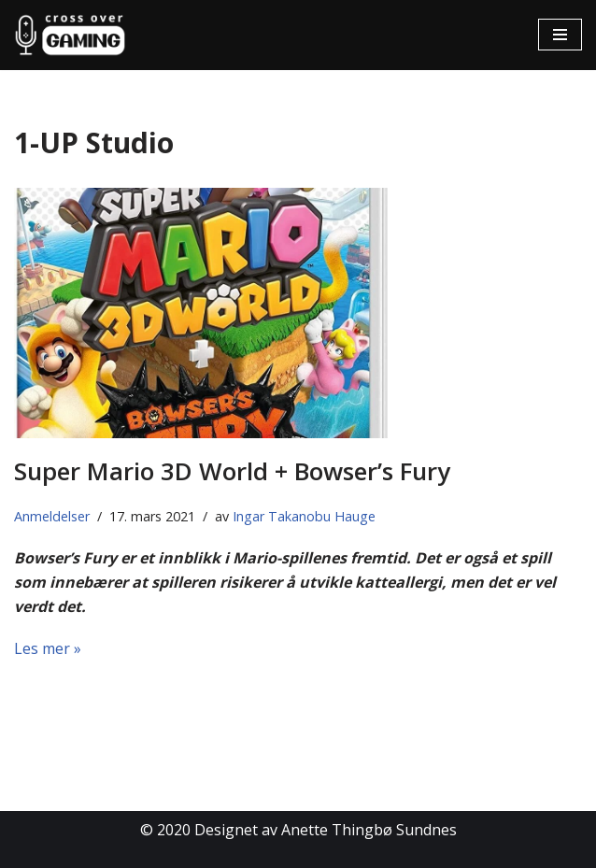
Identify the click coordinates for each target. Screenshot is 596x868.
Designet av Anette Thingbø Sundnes (326, 830)
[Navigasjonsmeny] (560, 35)
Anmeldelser (52, 516)
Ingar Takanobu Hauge (304, 516)
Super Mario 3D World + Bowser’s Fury (232, 471)
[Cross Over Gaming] (70, 35)
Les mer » (48, 648)
